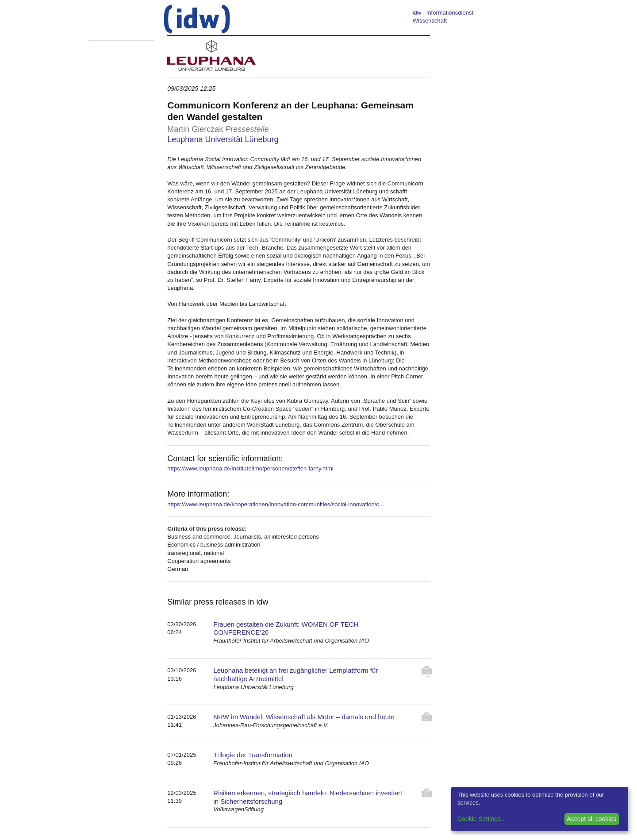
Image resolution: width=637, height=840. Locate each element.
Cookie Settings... (482, 819)
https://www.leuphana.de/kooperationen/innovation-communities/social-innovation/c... (275, 504)
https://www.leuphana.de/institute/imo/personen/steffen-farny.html (250, 468)
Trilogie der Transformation (253, 755)
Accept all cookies (591, 819)
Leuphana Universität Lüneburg (223, 139)
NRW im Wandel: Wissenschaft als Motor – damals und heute (304, 717)
